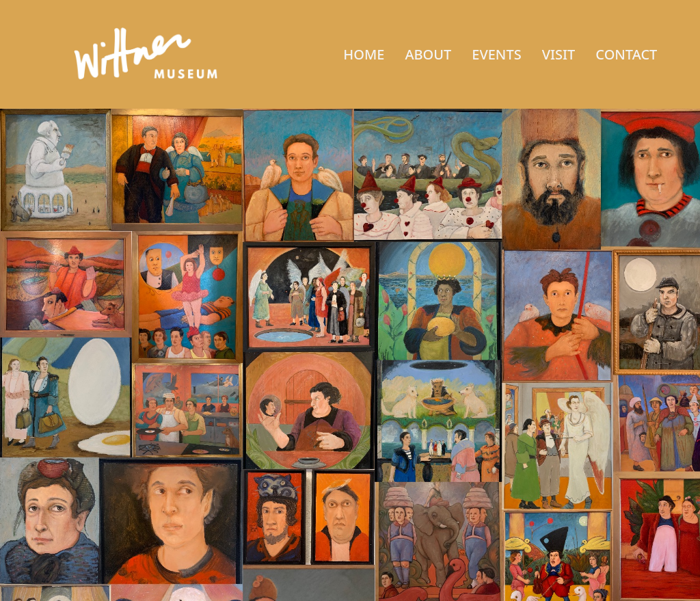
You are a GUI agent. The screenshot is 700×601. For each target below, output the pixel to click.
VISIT (559, 54)
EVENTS (496, 54)
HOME (364, 54)
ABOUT (428, 54)
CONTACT (626, 54)
